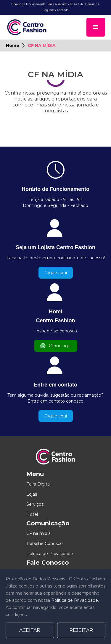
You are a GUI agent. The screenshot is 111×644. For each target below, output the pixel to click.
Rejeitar (81, 630)
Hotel (32, 514)
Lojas (32, 494)
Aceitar (30, 630)
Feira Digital (38, 484)
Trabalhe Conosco (45, 544)
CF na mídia (38, 533)
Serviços (35, 504)
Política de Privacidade (50, 554)
